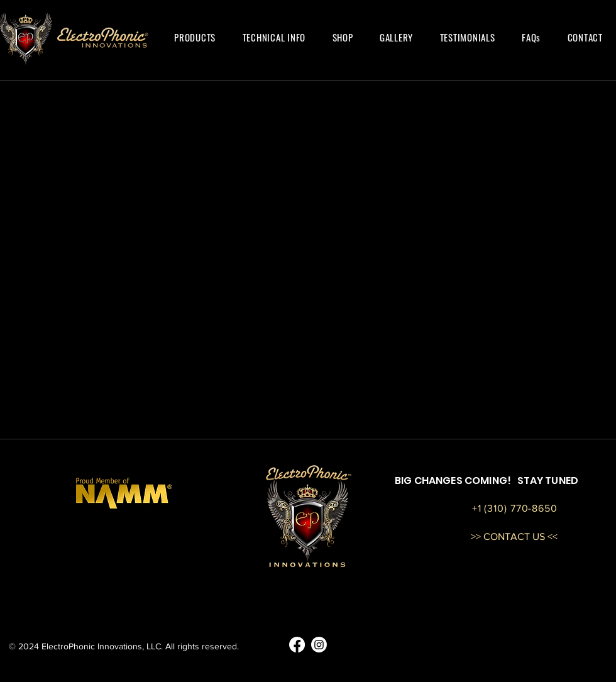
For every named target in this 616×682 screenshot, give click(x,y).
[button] (195, 37)
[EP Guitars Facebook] (297, 645)
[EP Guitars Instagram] (319, 645)
